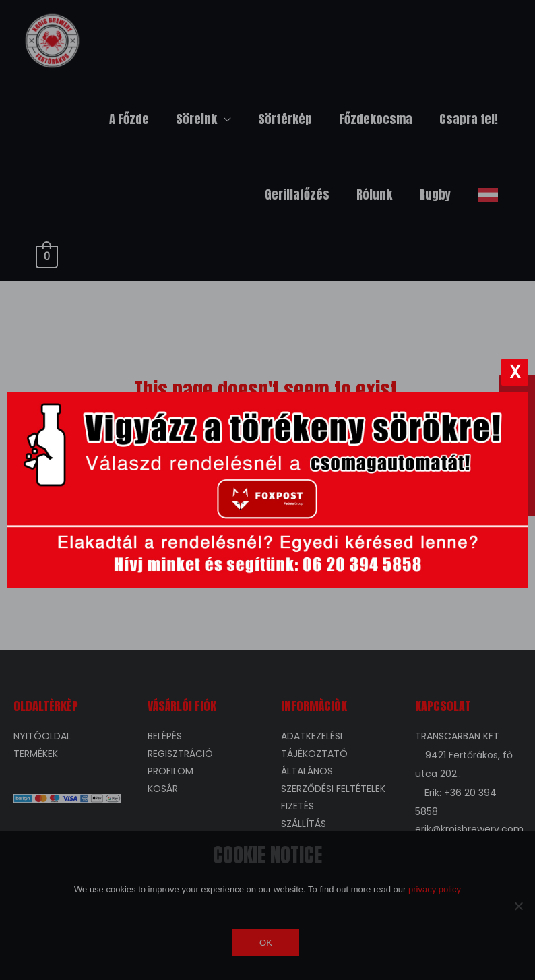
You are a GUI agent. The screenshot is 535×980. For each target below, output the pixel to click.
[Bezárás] (515, 372)
